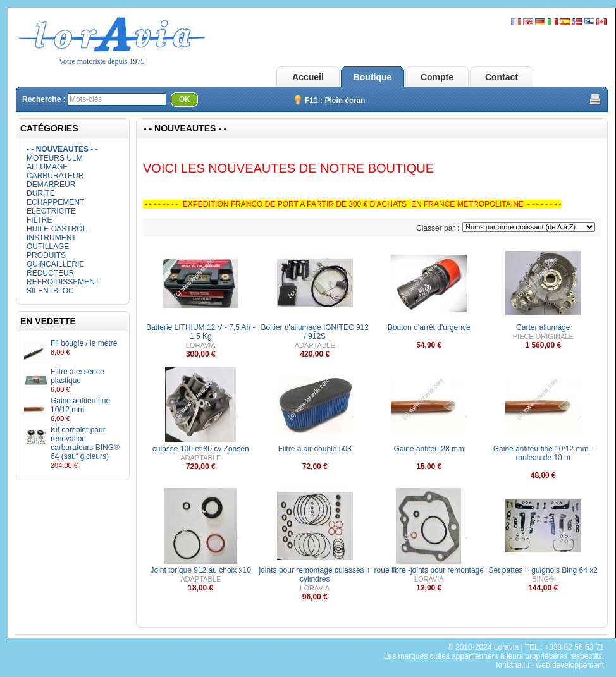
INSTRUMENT (52, 238)
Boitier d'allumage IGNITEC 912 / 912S (315, 332)
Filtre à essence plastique (77, 376)
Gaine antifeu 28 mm (429, 449)
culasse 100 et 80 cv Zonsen (201, 449)
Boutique (373, 77)
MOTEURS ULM (55, 158)
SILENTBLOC (50, 291)
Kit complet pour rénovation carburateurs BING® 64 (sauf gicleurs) (85, 443)
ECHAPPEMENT (55, 202)
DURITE (41, 193)
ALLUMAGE (47, 167)
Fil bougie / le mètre (84, 343)
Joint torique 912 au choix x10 (201, 570)
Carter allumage (543, 327)
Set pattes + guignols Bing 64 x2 (543, 570)
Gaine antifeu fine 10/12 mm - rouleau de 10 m (543, 453)
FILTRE (39, 220)
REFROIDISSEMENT (63, 282)
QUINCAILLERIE (55, 264)
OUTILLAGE (48, 247)
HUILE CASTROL (57, 229)
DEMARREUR (51, 185)
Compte (437, 77)
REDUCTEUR (50, 273)
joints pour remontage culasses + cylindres (315, 575)
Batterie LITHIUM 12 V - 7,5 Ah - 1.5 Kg (201, 332)
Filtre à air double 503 (315, 449)
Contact (502, 77)
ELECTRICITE (51, 211)
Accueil (308, 77)
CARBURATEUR (55, 176)
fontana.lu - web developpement (550, 665)
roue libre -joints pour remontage (429, 570)
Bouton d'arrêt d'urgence (429, 327)
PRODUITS (46, 255)
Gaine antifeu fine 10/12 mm (80, 405)
